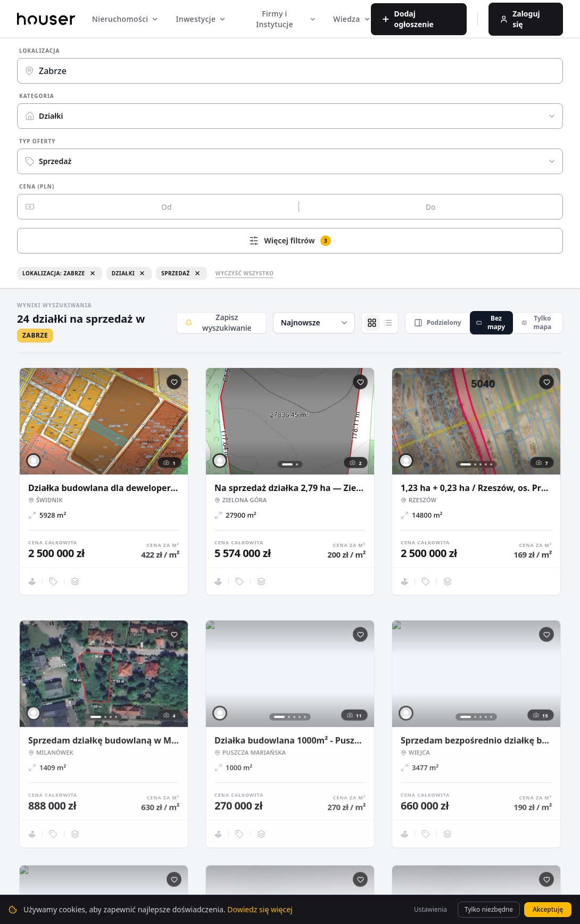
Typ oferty (37, 141)
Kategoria (37, 96)
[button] (314, 323)
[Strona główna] (46, 19)
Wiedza (352, 19)
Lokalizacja (40, 51)
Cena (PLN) (37, 186)
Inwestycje (201, 19)
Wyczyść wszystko (245, 273)
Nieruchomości (125, 19)
